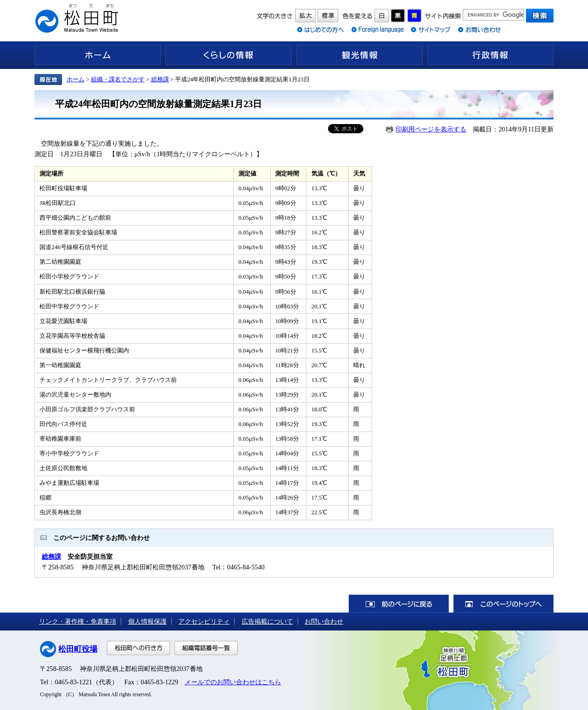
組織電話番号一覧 (206, 648)
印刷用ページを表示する (431, 129)
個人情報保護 (147, 621)
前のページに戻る (399, 604)
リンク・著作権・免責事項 (78, 621)
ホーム (98, 55)
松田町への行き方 (139, 648)
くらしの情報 (229, 55)
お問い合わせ (324, 621)
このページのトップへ (503, 604)
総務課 (160, 79)
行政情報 (490, 55)
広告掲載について (267, 621)
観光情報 (359, 55)
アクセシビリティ (204, 621)
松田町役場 (78, 649)
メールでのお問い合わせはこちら (233, 682)
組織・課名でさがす (118, 79)
